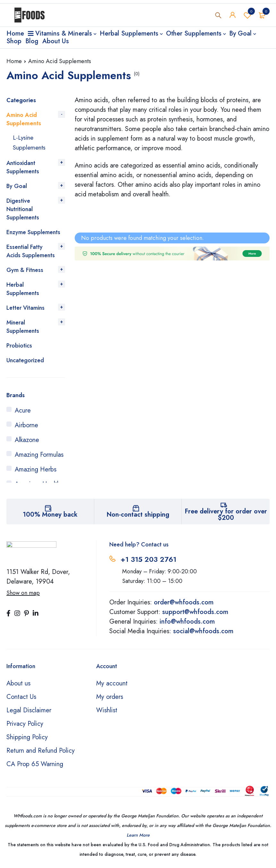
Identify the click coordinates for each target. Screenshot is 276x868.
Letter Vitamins (25, 307)
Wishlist (247, 16)
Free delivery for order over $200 (226, 514)
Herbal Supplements (23, 288)
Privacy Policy (25, 723)
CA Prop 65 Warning (35, 763)
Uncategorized (25, 360)
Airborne (26, 425)
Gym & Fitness (25, 269)
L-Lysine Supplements (30, 142)
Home (14, 61)
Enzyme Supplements (33, 232)
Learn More (138, 834)
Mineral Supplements (23, 326)
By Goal (17, 185)
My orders (110, 696)
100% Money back (50, 514)
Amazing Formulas (39, 454)
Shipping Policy (27, 737)
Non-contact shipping (138, 514)
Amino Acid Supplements (24, 119)
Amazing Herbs (36, 469)
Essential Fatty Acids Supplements (31, 250)
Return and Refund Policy (41, 750)
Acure (23, 410)
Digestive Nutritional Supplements (23, 209)
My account (112, 683)
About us (18, 683)
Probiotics (19, 345)
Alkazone (27, 439)
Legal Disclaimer (29, 710)
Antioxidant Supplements (23, 167)
